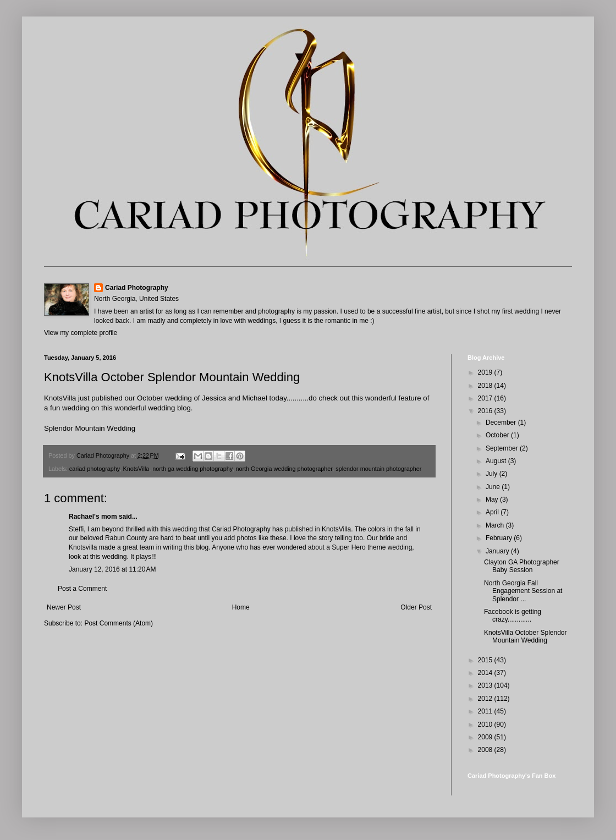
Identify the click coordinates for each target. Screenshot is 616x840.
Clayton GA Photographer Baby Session (522, 566)
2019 (486, 372)
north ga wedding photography (192, 469)
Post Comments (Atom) (119, 623)
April (493, 512)
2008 (486, 750)
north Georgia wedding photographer (284, 469)
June (494, 487)
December (502, 422)
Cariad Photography (137, 288)
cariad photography (95, 469)
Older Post (416, 607)
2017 (486, 398)
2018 (486, 386)
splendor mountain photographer (378, 469)
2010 (486, 724)
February (500, 538)
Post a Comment (82, 589)
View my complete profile (81, 333)
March (496, 525)
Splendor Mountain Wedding (90, 428)
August (497, 461)
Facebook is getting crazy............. (513, 616)
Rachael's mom (93, 517)
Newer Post (64, 607)
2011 (486, 711)
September (503, 448)
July (493, 474)
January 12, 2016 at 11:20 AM (112, 569)
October (498, 435)
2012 (486, 699)
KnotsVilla (136, 469)
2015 (486, 660)
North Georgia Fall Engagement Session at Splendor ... (523, 591)
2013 (486, 685)
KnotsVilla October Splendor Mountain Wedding (526, 636)
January (498, 551)
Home (241, 607)
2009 (486, 737)
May (493, 499)
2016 (486, 411)
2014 (486, 673)
